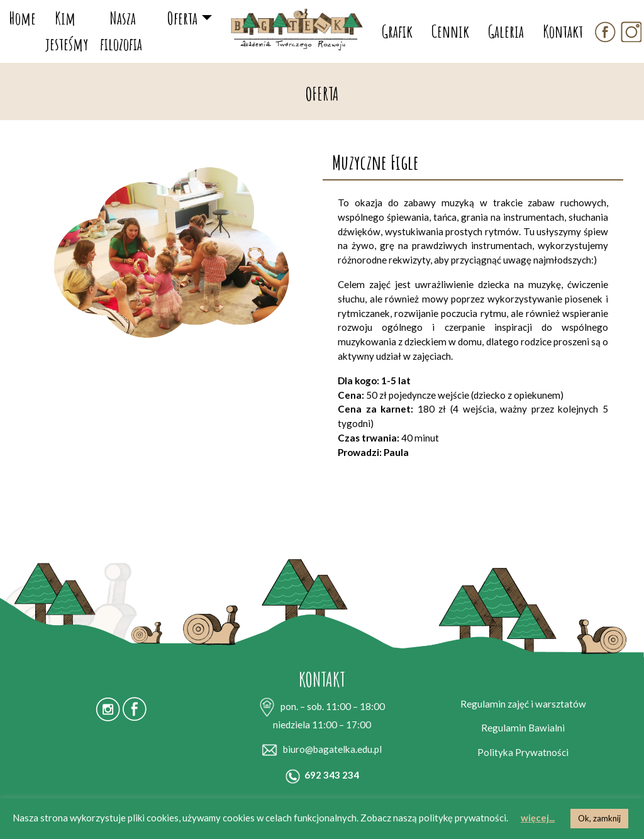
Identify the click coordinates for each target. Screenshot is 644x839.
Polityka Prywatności (523, 752)
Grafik (397, 31)
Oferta (182, 18)
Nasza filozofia (121, 31)
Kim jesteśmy (67, 31)
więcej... (538, 818)
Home (23, 18)
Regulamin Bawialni (523, 728)
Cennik (450, 31)
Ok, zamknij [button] (599, 818)
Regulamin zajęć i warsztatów (523, 704)
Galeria (506, 31)
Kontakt (563, 31)
